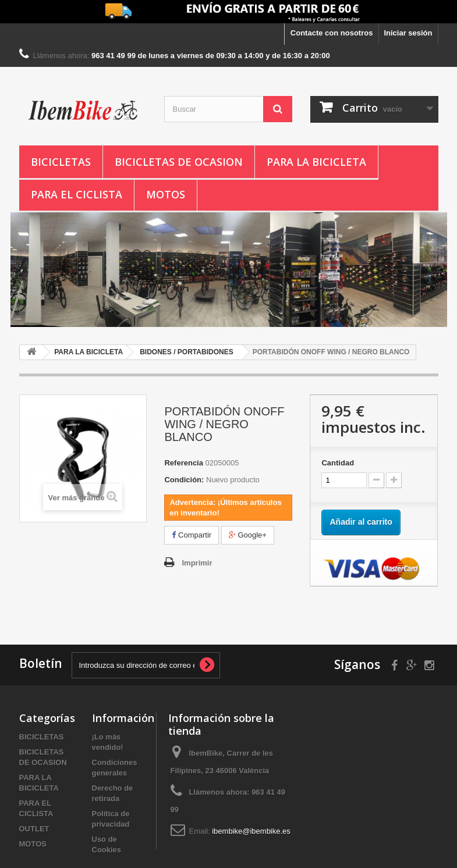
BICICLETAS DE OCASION (179, 162)
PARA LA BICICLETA (316, 162)
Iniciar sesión (408, 33)
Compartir (192, 535)
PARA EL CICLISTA (77, 194)
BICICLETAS (61, 162)
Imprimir (197, 563)
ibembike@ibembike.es (251, 831)
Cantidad (338, 463)
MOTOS (166, 194)
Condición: (184, 480)
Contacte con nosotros (332, 33)
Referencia (183, 463)
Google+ (248, 535)
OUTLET (34, 829)
